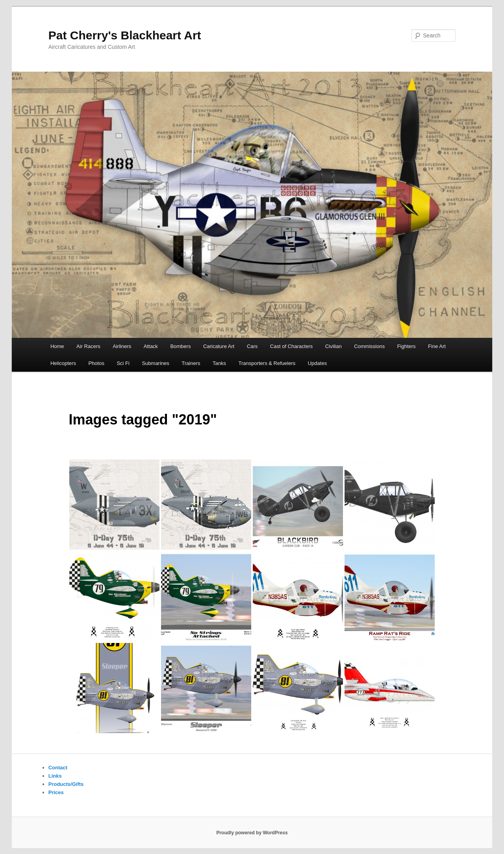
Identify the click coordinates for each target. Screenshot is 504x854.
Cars (252, 346)
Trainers (191, 363)
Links (55, 776)
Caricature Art (219, 346)
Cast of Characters (291, 346)
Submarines (155, 363)
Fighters (407, 346)
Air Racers (88, 346)
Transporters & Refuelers (267, 363)
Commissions (369, 346)
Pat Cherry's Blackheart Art (125, 35)
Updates (317, 363)
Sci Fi (123, 363)
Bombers (180, 346)
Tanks (219, 363)
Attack (151, 346)
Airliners (122, 346)
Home (57, 346)
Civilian (334, 346)
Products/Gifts (66, 784)
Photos (96, 363)
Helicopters (63, 363)
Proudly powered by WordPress (252, 833)
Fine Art (437, 346)
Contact (58, 768)
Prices (56, 792)
